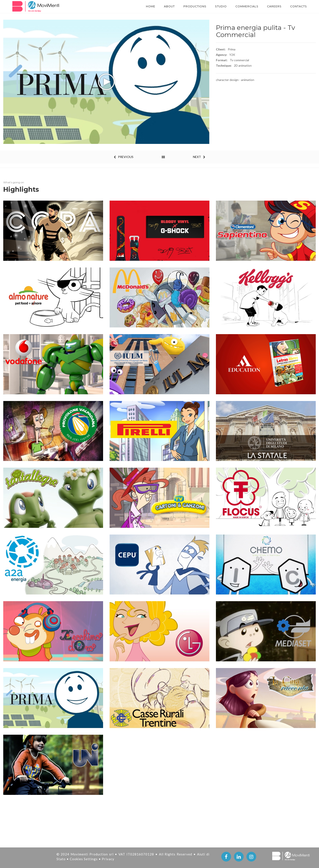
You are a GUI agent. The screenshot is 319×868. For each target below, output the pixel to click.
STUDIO (211, 6)
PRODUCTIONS (182, 6)
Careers (271, 6)
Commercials (240, 6)
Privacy (108, 859)
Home (134, 6)
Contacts (297, 6)
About (154, 6)
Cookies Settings (84, 859)
